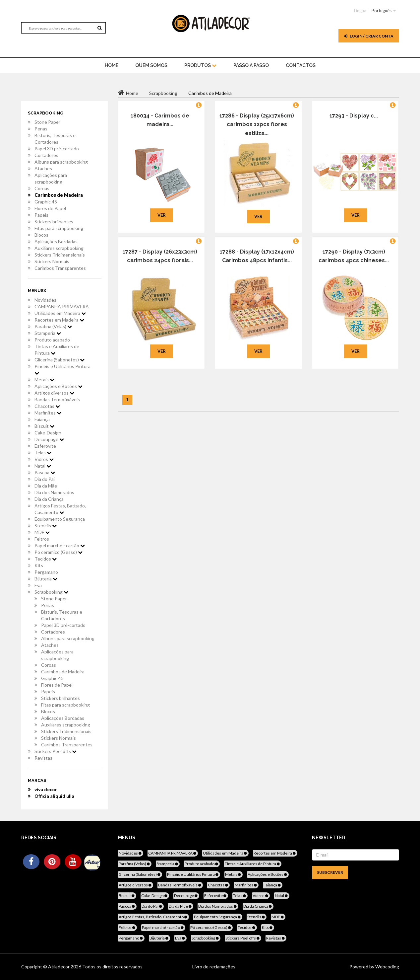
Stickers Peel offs (56, 751)
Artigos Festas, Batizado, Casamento (60, 509)
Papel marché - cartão (60, 545)
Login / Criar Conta (369, 36)
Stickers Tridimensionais (60, 255)
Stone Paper (47, 122)
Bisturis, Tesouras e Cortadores (55, 139)
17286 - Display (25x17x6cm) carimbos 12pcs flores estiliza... (257, 124)
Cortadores (46, 155)
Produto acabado (52, 340)
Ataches (43, 168)
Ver (162, 215)
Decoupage (49, 439)
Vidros (44, 459)
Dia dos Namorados (54, 492)
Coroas (42, 188)
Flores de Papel (50, 208)
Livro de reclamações (214, 967)
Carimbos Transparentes (60, 268)
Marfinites (48, 413)
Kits (39, 565)
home (112, 65)
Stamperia (48, 333)
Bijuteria (46, 579)
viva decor (46, 789)
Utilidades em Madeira (60, 313)
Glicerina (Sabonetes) (60, 360)
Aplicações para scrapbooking (51, 178)
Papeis (41, 215)
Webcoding (387, 967)
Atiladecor (59, 967)
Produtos (200, 65)
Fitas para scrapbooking (59, 228)
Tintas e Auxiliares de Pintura (57, 350)
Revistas (43, 758)
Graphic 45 (46, 202)
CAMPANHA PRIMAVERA (62, 306)
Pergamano (46, 572)
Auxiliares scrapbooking (59, 248)
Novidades (45, 300)
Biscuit (44, 426)
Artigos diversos (54, 393)
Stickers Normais (52, 261)
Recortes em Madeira (59, 320)
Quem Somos (151, 65)
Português (382, 11)
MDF (42, 532)
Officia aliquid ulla (54, 796)
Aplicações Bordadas (56, 241)
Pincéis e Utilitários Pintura (62, 369)
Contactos (301, 65)
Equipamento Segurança (60, 519)
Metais (44, 379)
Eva (38, 585)
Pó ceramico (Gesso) (59, 552)
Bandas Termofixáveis (57, 399)
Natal (43, 466)
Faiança (42, 419)
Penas (41, 129)
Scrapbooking (51, 592)
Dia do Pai (45, 479)
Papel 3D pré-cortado (57, 149)
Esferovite (45, 446)
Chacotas (47, 406)
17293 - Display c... (354, 116)
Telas (43, 452)
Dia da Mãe (46, 486)
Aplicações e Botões (59, 386)
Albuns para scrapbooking (61, 162)
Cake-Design (48, 433)
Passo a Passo (251, 65)
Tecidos (46, 559)
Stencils (46, 526)
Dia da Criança (49, 499)
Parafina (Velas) (53, 326)
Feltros (42, 539)
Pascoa (45, 472)
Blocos (41, 235)
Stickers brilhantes (54, 222)
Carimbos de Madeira (59, 195)
